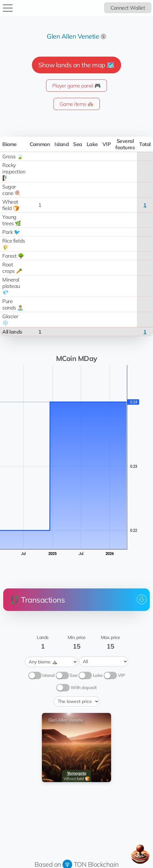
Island (48, 675)
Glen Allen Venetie (73, 36)
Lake (98, 675)
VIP (121, 675)
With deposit (84, 687)
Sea (74, 675)
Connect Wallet (128, 8)
